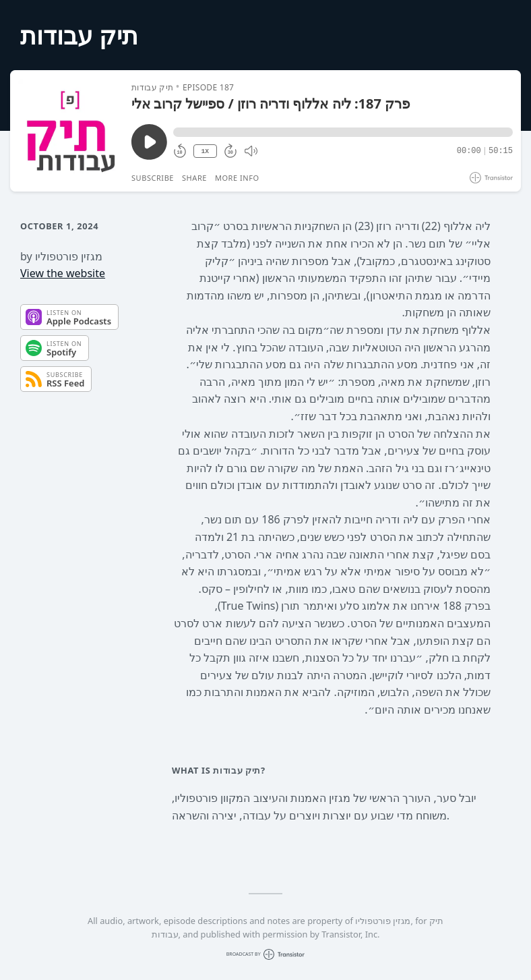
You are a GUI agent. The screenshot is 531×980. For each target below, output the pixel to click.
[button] (343, 132)
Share (194, 178)
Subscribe (153, 178)
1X (205, 151)
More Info (237, 178)
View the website (63, 273)
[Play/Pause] (70, 131)
